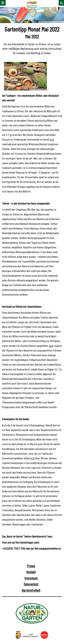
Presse (31, 566)
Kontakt (31, 572)
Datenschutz (31, 585)
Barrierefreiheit (31, 591)
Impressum (31, 579)
